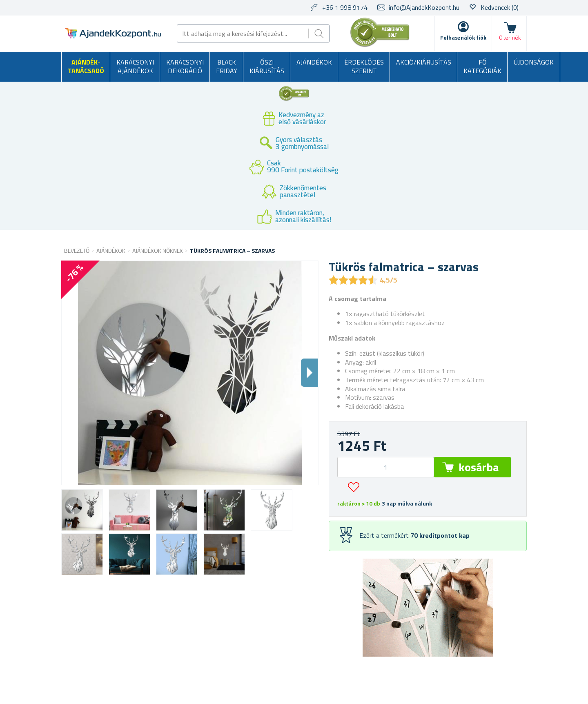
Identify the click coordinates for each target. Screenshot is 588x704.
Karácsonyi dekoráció (185, 67)
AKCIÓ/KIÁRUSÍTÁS (424, 62)
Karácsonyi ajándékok (135, 67)
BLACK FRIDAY (227, 67)
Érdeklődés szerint (364, 67)
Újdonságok (534, 62)
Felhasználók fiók (463, 37)
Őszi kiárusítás (267, 67)
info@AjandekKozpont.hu (424, 7)
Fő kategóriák (482, 67)
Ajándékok (314, 62)
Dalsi (310, 373)
